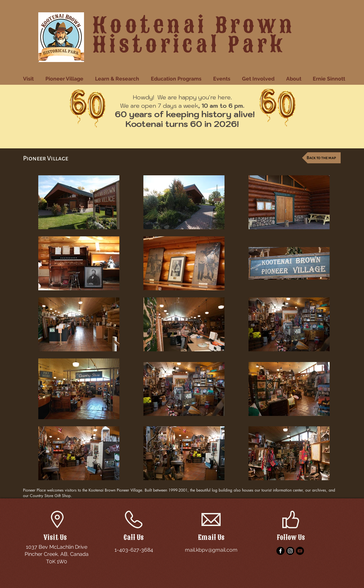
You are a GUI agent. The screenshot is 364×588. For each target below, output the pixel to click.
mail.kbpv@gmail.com (211, 550)
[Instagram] (290, 551)
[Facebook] (280, 551)
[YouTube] (300, 551)
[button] (29, 79)
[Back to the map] (321, 158)
